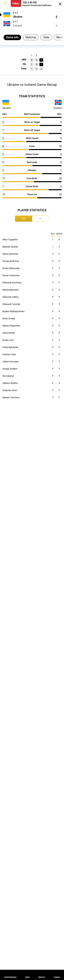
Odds (46, 37)
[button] (5, 3)
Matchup (31, 37)
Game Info (12, 37)
